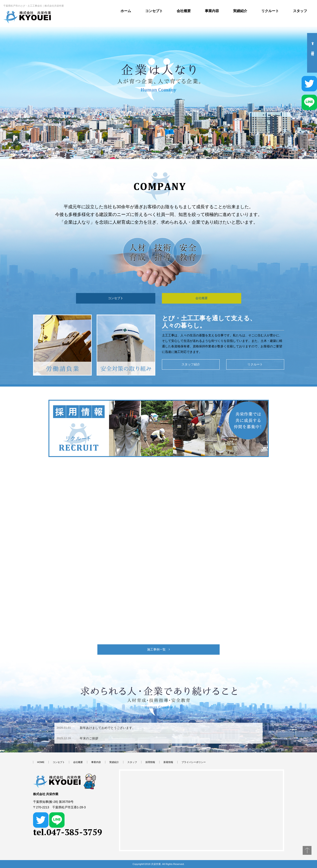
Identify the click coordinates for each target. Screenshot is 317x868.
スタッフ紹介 (191, 364)
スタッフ (300, 11)
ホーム (126, 11)
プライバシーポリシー (194, 762)
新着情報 (168, 762)
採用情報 (150, 762)
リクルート (270, 11)
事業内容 (212, 11)
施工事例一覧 (158, 649)
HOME (41, 762)
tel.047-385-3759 (68, 832)
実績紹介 (240, 11)
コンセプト (154, 11)
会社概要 (184, 11)
